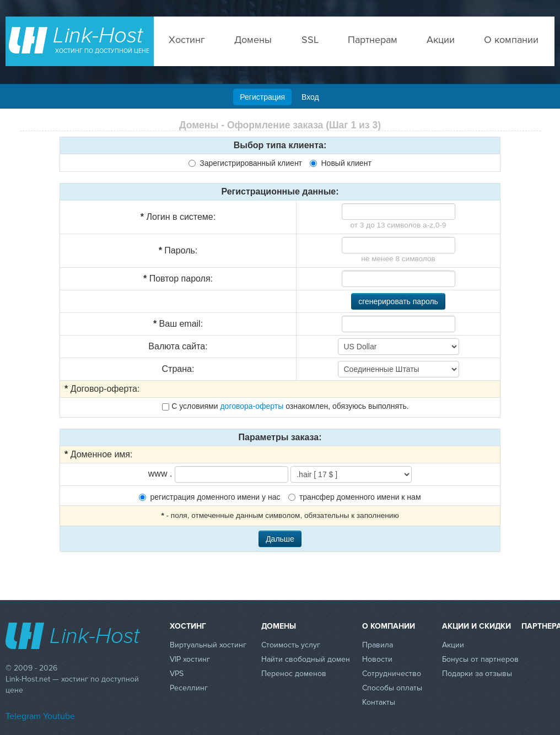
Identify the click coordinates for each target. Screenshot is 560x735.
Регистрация (262, 97)
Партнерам (373, 40)
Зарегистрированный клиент (245, 163)
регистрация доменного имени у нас (209, 497)
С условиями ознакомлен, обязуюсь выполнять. (285, 406)
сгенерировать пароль (398, 301)
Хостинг (187, 40)
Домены (253, 40)
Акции (441, 40)
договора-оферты (252, 406)
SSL (310, 40)
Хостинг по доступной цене (102, 51)
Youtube (59, 716)
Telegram (23, 716)
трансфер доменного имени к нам (355, 497)
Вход (310, 97)
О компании (511, 40)
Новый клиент (340, 163)
